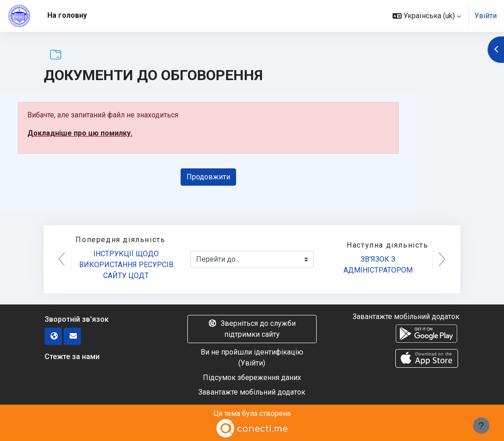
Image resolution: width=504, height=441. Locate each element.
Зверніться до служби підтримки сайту (252, 329)
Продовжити (208, 177)
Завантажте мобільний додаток (252, 392)
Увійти (486, 16)
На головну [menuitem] (67, 15)
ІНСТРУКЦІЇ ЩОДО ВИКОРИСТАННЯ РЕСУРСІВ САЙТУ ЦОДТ (127, 265)
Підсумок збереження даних (252, 378)
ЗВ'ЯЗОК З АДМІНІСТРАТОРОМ (378, 265)
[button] (427, 16)
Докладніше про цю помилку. (80, 133)
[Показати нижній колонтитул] (481, 426)
